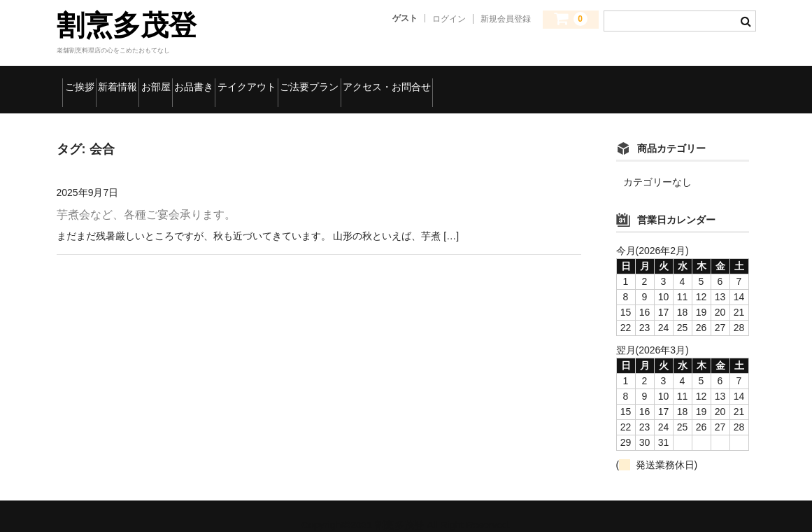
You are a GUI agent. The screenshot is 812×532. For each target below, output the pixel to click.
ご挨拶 (88, 80)
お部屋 (228, 80)
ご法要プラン (484, 80)
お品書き (298, 80)
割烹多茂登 (127, 25)
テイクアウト (386, 80)
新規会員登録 (506, 19)
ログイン (449, 19)
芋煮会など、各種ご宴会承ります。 (146, 197)
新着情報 (158, 80)
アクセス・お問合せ (601, 80)
